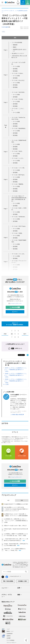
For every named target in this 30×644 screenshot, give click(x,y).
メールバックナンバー (15, 303)
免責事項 (9, 636)
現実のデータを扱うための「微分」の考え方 (15, 526)
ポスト (21, 355)
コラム (3, 32)
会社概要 (9, 638)
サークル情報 (16, 66)
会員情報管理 (10, 634)
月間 (22, 500)
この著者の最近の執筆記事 (17, 415)
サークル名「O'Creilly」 (18, 99)
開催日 (15, 47)
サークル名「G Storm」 (18, 73)
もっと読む (6, 384)
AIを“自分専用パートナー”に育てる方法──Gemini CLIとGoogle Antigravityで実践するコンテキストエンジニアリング (16, 509)
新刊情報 (15, 69)
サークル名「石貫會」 (17, 233)
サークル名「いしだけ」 (18, 158)
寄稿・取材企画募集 (8, 581)
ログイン (15, 312)
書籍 (20, 595)
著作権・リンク (10, 631)
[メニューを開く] (2, 2)
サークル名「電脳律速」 (18, 184)
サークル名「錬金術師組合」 (19, 128)
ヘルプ (8, 629)
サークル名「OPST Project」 (19, 226)
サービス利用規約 (10, 640)
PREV (5, 334)
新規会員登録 (15, 307)
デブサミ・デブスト (7, 596)
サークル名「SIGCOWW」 (19, 92)
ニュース (5, 588)
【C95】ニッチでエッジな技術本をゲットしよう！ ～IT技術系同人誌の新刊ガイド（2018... (16, 381)
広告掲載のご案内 (22, 581)
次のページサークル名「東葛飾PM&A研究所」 (15, 324)
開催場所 (15, 45)
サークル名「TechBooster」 (19, 217)
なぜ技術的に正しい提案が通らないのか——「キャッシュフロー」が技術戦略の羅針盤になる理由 (16, 521)
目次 (20, 38)
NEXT (25, 334)
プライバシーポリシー (11, 643)
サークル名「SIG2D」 (17, 151)
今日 (8, 500)
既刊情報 (15, 71)
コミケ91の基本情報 (17, 42)
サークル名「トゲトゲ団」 (19, 168)
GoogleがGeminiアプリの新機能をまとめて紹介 (16, 504)
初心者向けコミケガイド (18, 53)
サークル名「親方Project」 (19, 175)
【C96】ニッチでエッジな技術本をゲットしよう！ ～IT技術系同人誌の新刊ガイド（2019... (16, 375)
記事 (20, 588)
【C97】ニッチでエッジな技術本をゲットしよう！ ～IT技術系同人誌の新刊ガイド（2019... (16, 370)
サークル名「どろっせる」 (19, 254)
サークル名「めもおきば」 (19, 80)
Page (6, 50)
